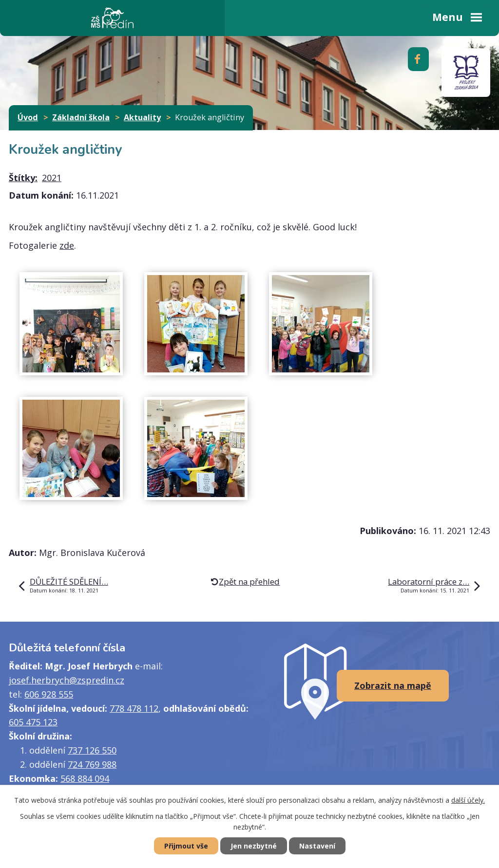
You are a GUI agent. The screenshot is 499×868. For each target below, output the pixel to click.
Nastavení (317, 846)
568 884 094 (85, 778)
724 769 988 (92, 764)
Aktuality (142, 117)
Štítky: (23, 178)
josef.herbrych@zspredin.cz (67, 680)
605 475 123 (33, 722)
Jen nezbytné (254, 846)
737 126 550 (92, 750)
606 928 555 (49, 694)
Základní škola (81, 117)
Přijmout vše (186, 846)
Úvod (28, 117)
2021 (52, 178)
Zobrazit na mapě (393, 685)
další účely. (468, 800)
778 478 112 (134, 708)
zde (67, 245)
